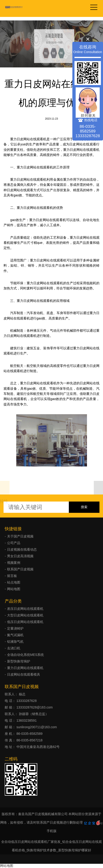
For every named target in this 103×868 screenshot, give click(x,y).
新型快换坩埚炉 (19, 661)
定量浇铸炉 (15, 628)
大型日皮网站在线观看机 (25, 615)
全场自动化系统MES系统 (25, 655)
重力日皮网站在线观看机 (25, 668)
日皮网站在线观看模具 (24, 674)
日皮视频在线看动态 (22, 549)
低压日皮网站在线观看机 (25, 622)
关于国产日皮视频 (20, 536)
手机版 (52, 831)
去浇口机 (14, 648)
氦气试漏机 (15, 635)
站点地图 (14, 582)
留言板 (12, 576)
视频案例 (14, 563)
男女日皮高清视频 (20, 556)
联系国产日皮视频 (20, 569)
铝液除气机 (15, 642)
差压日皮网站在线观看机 (25, 609)
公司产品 (14, 543)
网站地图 (14, 589)
